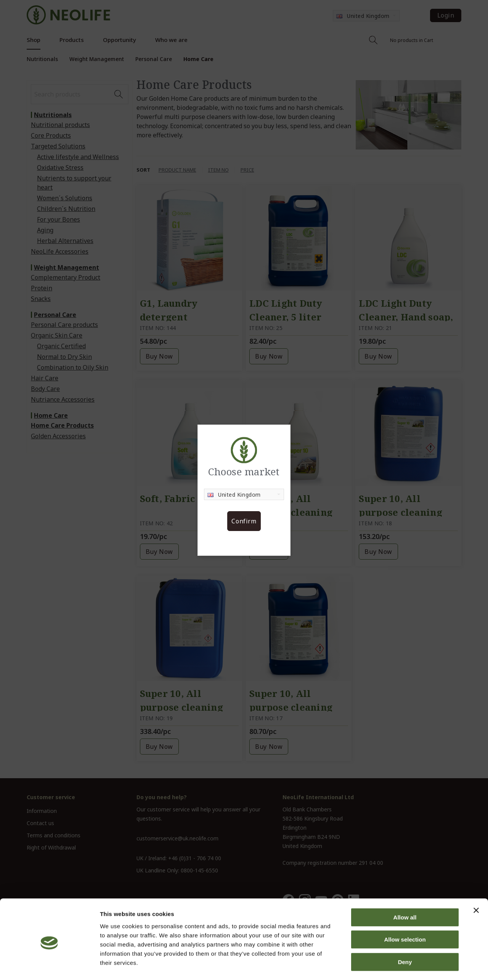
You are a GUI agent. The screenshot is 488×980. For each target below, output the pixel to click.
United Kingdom (234, 495)
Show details (400, 965)
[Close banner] (476, 880)
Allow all (405, 887)
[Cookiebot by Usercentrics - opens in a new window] (49, 965)
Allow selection (405, 909)
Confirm (244, 521)
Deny (405, 931)
